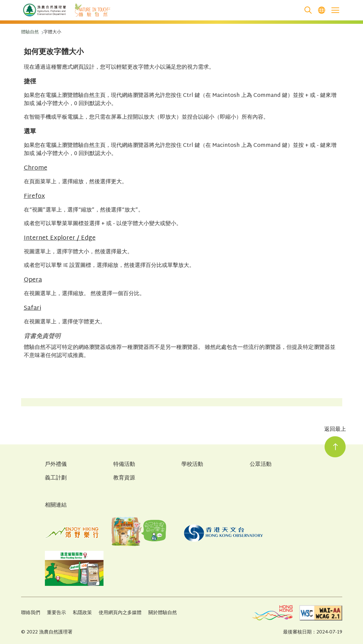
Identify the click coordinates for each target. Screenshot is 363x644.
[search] (308, 10)
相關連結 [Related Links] (56, 505)
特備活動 (124, 465)
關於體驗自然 (163, 613)
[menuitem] (322, 10)
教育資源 (124, 478)
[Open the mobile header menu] (335, 10)
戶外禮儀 (56, 465)
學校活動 (192, 465)
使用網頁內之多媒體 (120, 613)
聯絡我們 (31, 613)
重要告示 (56, 613)
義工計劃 (56, 478)
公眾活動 (261, 465)
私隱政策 (82, 613)
